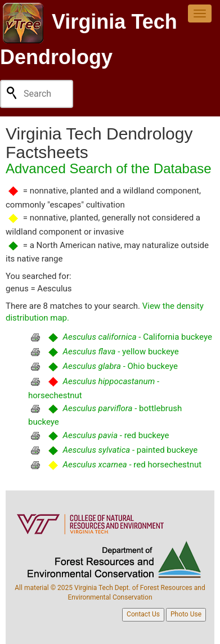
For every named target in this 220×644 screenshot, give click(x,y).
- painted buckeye (130, 450)
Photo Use (186, 614)
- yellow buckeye (120, 352)
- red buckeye (116, 435)
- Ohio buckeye (120, 366)
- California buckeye (137, 337)
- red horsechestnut (132, 465)
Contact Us (143, 614)
